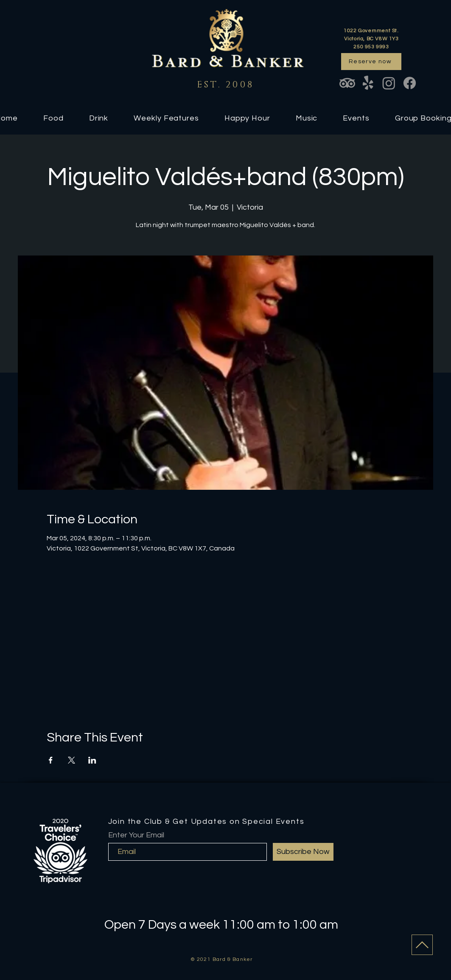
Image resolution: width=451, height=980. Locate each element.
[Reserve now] (371, 62)
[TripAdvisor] (347, 83)
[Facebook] (410, 83)
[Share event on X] (71, 760)
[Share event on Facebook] (51, 760)
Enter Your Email (136, 835)
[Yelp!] (368, 83)
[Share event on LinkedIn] (92, 760)
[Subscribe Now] (303, 852)
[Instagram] (389, 83)
